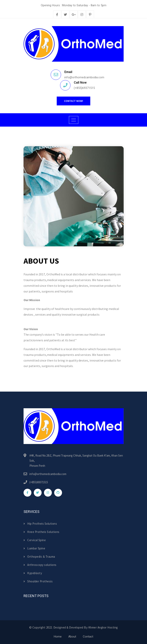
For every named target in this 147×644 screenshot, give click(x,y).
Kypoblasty (33, 573)
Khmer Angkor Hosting (103, 627)
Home (58, 637)
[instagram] (82, 15)
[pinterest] (90, 15)
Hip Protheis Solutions (40, 524)
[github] (58, 493)
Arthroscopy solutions (40, 565)
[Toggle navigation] (74, 120)
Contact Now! (73, 101)
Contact (88, 637)
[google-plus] (74, 15)
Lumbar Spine (34, 548)
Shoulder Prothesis (38, 581)
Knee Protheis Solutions (42, 532)
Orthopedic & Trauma (39, 557)
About (72, 637)
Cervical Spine (35, 540)
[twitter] (65, 15)
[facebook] (57, 15)
